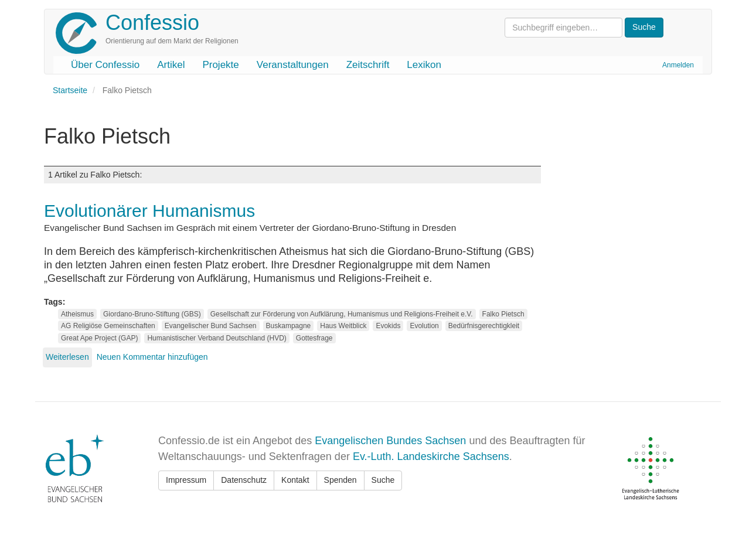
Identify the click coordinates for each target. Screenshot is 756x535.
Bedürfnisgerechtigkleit (484, 326)
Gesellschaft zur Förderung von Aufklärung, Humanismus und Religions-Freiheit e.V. (342, 314)
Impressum (186, 480)
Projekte (220, 65)
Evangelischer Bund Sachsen (211, 326)
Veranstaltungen (293, 65)
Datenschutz (244, 480)
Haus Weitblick (343, 326)
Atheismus (77, 314)
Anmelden (678, 65)
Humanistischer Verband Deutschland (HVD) (217, 338)
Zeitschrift (368, 65)
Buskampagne (289, 326)
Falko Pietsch (503, 314)
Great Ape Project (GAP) (99, 338)
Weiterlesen (67, 357)
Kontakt (295, 480)
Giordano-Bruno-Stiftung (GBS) (152, 314)
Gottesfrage (314, 338)
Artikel (171, 65)
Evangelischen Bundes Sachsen (390, 441)
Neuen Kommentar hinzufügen (152, 357)
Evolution (424, 326)
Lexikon (424, 65)
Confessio (152, 23)
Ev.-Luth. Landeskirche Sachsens (431, 456)
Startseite (70, 90)
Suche (383, 480)
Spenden (340, 480)
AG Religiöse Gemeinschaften (108, 326)
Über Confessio (105, 65)
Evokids (388, 326)
